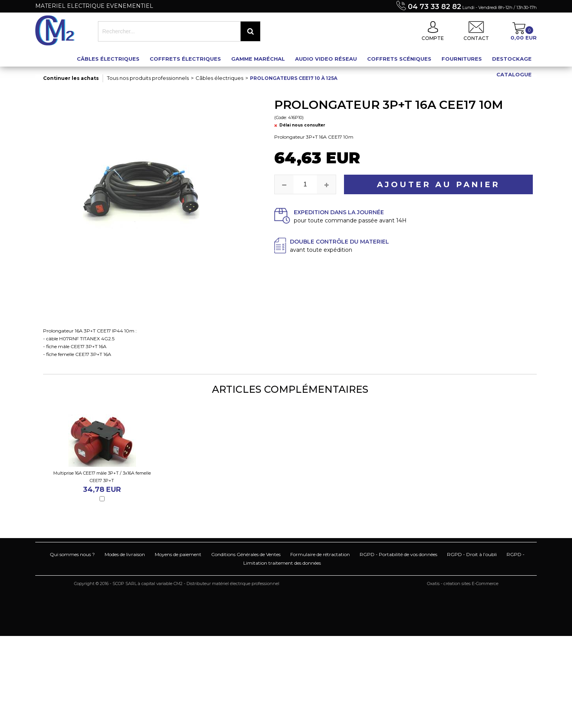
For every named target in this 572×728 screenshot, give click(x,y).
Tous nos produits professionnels (148, 78)
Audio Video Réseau (326, 59)
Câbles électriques (108, 59)
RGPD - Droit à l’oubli (472, 554)
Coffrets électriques (185, 59)
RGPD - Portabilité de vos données (398, 554)
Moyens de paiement (178, 554)
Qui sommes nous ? (72, 554)
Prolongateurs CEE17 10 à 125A (294, 78)
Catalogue (514, 74)
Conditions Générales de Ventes (246, 554)
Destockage (512, 59)
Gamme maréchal (258, 59)
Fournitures (462, 59)
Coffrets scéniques (399, 59)
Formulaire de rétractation (320, 554)
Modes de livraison (125, 554)
